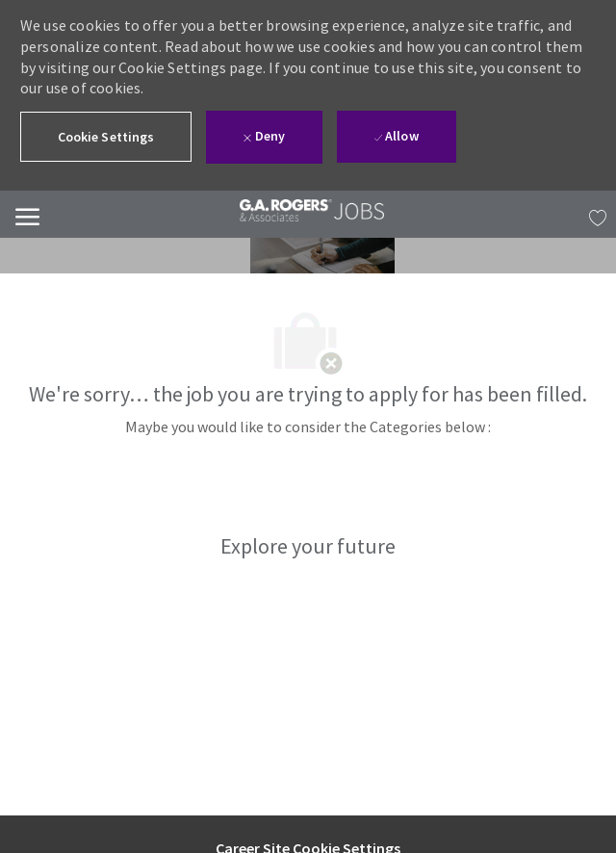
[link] (297, 210)
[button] (106, 137)
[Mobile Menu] (27, 214)
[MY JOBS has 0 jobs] (593, 215)
